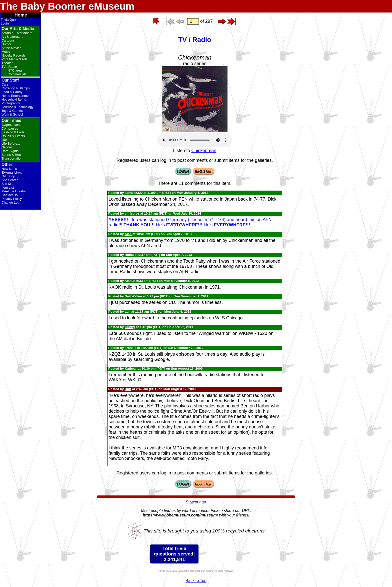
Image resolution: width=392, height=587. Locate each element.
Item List (8, 187)
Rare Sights (10, 151)
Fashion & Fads (13, 132)
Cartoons (8, 40)
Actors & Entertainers (17, 33)
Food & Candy (12, 92)
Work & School (12, 114)
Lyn (128, 312)
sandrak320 (134, 193)
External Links (12, 172)
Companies (10, 128)
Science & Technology (17, 107)
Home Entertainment (16, 96)
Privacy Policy (12, 199)
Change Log (10, 202)
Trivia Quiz (8, 20)
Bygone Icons (11, 125)
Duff (128, 389)
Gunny (130, 327)
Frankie (130, 348)
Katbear (131, 369)
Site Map (8, 184)
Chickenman (204, 151)
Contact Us (9, 195)
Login (5, 23)
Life (4, 140)
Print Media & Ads (14, 59)
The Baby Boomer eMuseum (67, 6)
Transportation (12, 158)
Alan (128, 234)
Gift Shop (8, 176)
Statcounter (196, 502)
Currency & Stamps (16, 88)
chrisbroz (132, 213)
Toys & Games (12, 111)
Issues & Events (13, 136)
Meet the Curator (14, 191)
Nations (7, 147)
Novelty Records (13, 55)
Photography (11, 103)
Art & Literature (12, 37)
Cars (5, 84)
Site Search (10, 180)
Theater (7, 63)
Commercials (17, 74)
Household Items (14, 99)
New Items (9, 169)
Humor (6, 44)
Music (6, 52)
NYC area (15, 70)
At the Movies (11, 48)
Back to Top (196, 581)
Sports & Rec (11, 155)
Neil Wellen (133, 296)
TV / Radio (9, 67)
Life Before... (11, 143)
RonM (129, 255)
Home (21, 15)
